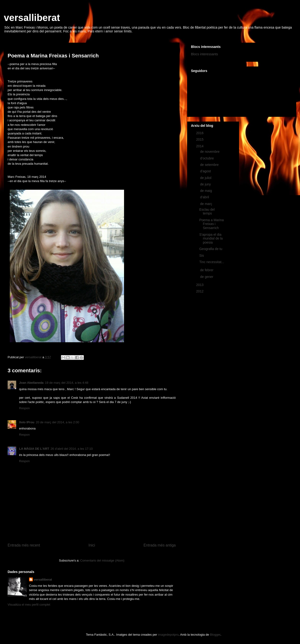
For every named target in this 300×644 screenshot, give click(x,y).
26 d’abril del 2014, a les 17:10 (72, 449)
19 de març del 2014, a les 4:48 (67, 383)
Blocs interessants (205, 54)
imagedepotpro (168, 635)
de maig (206, 191)
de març (206, 204)
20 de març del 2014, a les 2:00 (57, 422)
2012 (200, 291)
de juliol (206, 178)
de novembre (210, 152)
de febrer (207, 270)
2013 (200, 285)
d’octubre (207, 158)
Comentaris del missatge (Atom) (102, 560)
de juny (206, 184)
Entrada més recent (24, 545)
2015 (200, 139)
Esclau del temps (207, 212)
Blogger (215, 635)
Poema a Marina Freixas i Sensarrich (212, 224)
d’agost (206, 171)
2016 (200, 133)
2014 (200, 146)
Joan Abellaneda (31, 383)
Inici (92, 545)
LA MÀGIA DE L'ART (34, 449)
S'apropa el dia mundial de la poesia (211, 239)
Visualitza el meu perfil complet (29, 605)
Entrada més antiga (160, 545)
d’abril (205, 197)
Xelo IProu (27, 422)
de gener (207, 277)
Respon (24, 408)
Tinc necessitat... (212, 262)
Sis (202, 256)
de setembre (210, 165)
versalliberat (32, 18)
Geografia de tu (211, 249)
